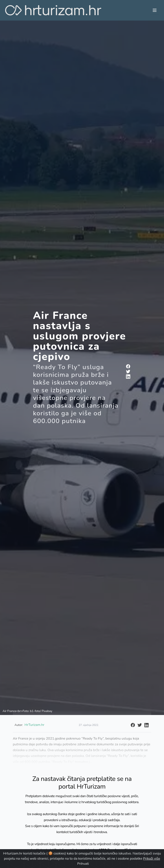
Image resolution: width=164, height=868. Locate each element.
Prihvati (83, 864)
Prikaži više (152, 859)
